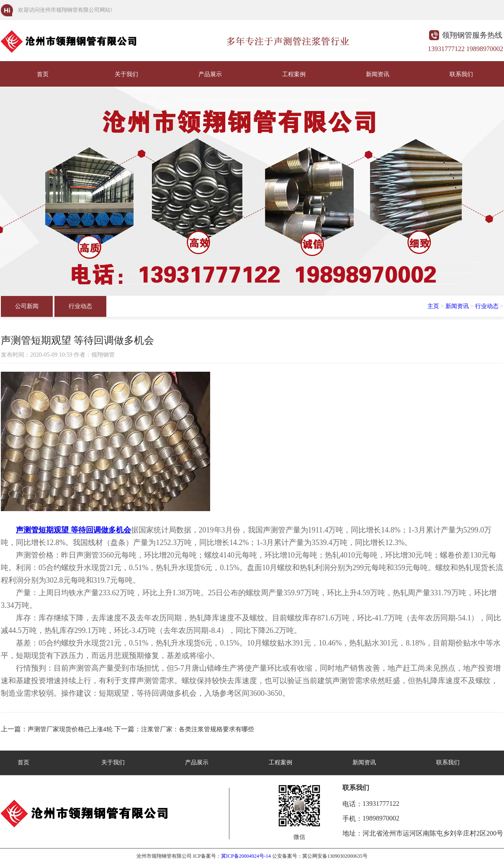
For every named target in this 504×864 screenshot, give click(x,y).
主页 (433, 306)
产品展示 (210, 74)
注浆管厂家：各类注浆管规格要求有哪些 (198, 729)
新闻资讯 (378, 74)
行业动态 (80, 306)
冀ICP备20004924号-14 (246, 856)
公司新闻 (27, 306)
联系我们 (461, 74)
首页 (43, 74)
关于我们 (126, 74)
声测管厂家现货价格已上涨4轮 (70, 729)
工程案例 (294, 74)
